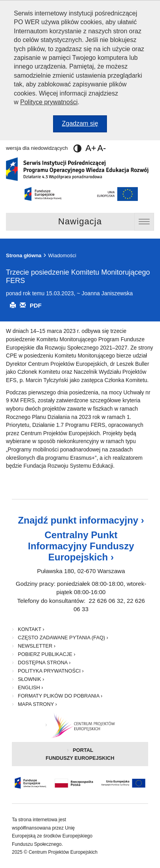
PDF (36, 305)
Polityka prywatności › (51, 671)
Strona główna (24, 255)
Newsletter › (37, 646)
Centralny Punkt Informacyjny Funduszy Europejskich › (81, 546)
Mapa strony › (37, 704)
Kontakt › (31, 629)
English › (30, 687)
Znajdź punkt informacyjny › (81, 520)
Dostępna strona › (44, 662)
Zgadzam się (84, 126)
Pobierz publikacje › (47, 654)
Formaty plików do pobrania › (60, 696)
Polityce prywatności (49, 102)
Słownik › (31, 679)
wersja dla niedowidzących (44, 148)
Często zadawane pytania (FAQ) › (63, 638)
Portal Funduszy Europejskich (92, 757)
